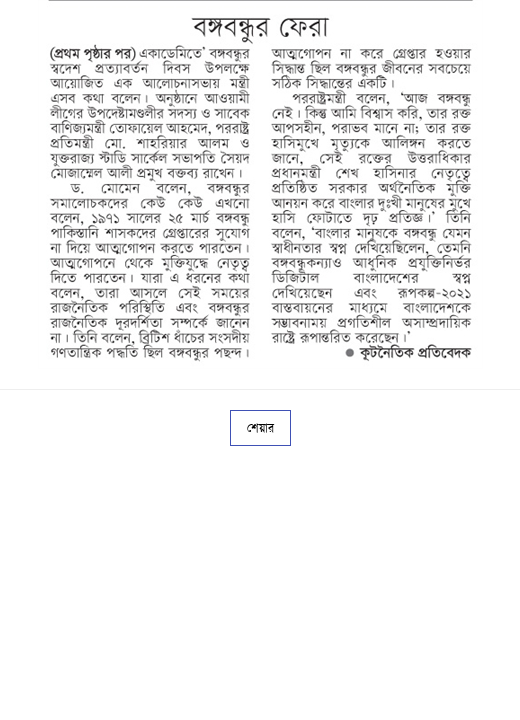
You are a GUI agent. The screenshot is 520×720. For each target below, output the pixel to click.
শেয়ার (260, 428)
